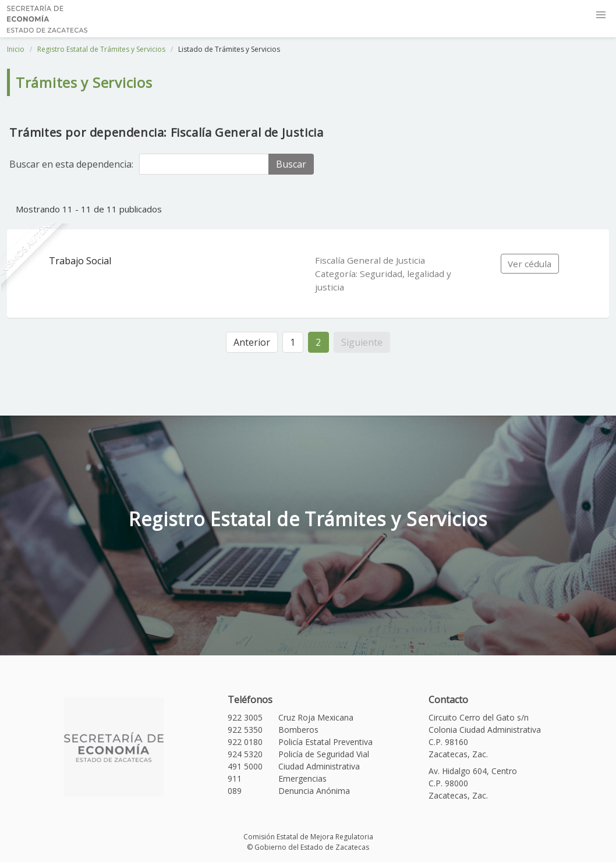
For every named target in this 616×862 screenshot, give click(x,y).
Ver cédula (530, 264)
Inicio (16, 49)
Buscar (291, 164)
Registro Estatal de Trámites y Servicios (101, 49)
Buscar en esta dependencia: (71, 164)
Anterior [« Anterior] (252, 342)
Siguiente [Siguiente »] (362, 342)
